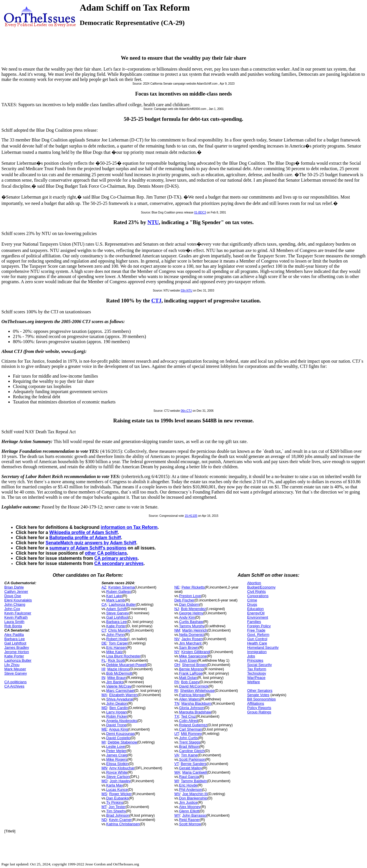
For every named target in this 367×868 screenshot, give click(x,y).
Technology (257, 673)
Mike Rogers (117, 759)
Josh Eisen (188, 660)
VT (176, 764)
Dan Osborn (189, 604)
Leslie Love (116, 746)
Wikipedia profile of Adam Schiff (83, 532)
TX (177, 716)
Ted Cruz (189, 716)
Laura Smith (14, 622)
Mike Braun (117, 678)
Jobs (251, 656)
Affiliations (256, 703)
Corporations (258, 596)
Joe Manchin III (195, 794)
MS (104, 794)
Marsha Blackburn (197, 703)
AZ (104, 587)
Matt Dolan (188, 678)
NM (177, 630)
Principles (255, 660)
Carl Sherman (191, 729)
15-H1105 (191, 516)
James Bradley (17, 647)
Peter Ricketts (193, 587)
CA (104, 604)
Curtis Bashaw (191, 622)
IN (103, 678)
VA (177, 755)
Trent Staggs (190, 742)
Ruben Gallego (119, 592)
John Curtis (189, 738)
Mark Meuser (15, 669)
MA (104, 695)
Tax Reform (257, 669)
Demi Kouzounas (121, 734)
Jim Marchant (191, 643)
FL (104, 660)
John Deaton (117, 703)
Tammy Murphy (192, 626)
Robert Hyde (117, 639)
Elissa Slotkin (117, 764)
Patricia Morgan (192, 695)
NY (177, 652)
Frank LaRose (191, 673)
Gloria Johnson (192, 708)
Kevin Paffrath (16, 617)
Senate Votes (258, 695)
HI (103, 669)
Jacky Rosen (192, 639)
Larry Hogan (117, 712)
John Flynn (116, 635)
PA (177, 682)
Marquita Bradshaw (195, 712)
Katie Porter (14, 656)
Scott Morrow (190, 824)
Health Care (257, 643)
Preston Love (190, 596)
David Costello (118, 738)
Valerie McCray (119, 686)
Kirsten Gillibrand (196, 652)
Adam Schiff (116, 609)
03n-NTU (187, 291)
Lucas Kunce (117, 790)
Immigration (257, 652)
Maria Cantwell (195, 772)
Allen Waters (190, 699)
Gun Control (257, 639)
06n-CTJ (186, 411)
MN (104, 768)
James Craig (117, 755)
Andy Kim (187, 617)
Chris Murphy (119, 630)
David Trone (116, 725)
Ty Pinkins (115, 802)
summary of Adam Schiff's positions (88, 548)
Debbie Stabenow (123, 742)
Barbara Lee (15, 639)
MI (104, 742)
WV (177, 794)
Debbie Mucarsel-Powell (126, 665)
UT (177, 734)
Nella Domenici (192, 635)
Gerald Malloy (191, 768)
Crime (252, 600)
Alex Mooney (190, 807)
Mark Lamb (116, 600)
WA (177, 772)
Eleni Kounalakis (18, 600)
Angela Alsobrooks (122, 721)
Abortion (254, 583)
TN (177, 703)
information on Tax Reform (129, 527)
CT (104, 630)
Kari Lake (114, 596)
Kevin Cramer (120, 820)
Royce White (117, 772)
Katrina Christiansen (123, 824)
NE (177, 587)
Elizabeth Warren (123, 695)
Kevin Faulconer (18, 613)
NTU (153, 222)
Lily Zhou (12, 665)
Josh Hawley (120, 781)
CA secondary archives (119, 563)
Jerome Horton (17, 652)
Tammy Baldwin (194, 781)
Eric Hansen (117, 647)
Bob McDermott (119, 673)
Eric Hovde (188, 785)
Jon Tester (117, 807)
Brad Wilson (189, 746)
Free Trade (256, 630)
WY (177, 815)
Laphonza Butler (18, 660)
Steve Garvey (16, 673)
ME (104, 729)
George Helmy (191, 613)
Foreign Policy (259, 626)
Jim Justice (188, 802)
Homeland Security (263, 647)
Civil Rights (256, 592)
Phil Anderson (191, 790)
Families (254, 622)
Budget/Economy (261, 587)
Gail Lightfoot (15, 643)
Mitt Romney (191, 734)
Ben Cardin (119, 708)
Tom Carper (118, 643)
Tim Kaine (189, 755)
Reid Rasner (190, 820)
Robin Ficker (117, 716)
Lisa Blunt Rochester (124, 656)
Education (255, 609)
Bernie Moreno (191, 669)
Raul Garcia (189, 777)
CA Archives (14, 686)
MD (104, 708)
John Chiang (15, 604)
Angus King (119, 729)
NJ (177, 609)
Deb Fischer (184, 600)
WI (177, 781)
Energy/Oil (256, 613)
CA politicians (15, 682)
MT (104, 807)
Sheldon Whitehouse (197, 691)
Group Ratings (259, 712)
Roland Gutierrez (193, 725)
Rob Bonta (13, 626)
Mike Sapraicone (193, 656)
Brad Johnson (118, 815)
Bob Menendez (193, 609)
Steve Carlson (118, 777)
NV (177, 639)
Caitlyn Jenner (16, 592)
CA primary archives (116, 558)
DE (104, 643)
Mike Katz (115, 652)
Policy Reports (259, 708)
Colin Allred (189, 721)
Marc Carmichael (120, 691)
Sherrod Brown (195, 665)
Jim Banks (115, 682)
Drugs (252, 604)
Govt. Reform (258, 635)
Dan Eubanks (118, 798)
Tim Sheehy (116, 811)
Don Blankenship (193, 798)
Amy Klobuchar (122, 768)
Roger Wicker (121, 794)
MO (105, 781)
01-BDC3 (200, 212)
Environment (258, 617)
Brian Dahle (14, 587)
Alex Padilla (14, 635)
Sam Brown (189, 647)
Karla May (115, 785)
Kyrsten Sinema (122, 587)
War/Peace (256, 678)
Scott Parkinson (192, 759)
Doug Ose (13, 596)
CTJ (156, 301)
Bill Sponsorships (261, 699)
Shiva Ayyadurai (120, 699)
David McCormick (194, 686)
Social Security (259, 665)
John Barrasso (194, 815)
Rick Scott (116, 660)
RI (176, 691)
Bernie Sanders (194, 764)
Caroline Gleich (192, 751)
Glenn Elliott (189, 811)
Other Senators (260, 691)
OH (177, 665)
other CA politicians (106, 553)
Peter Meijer (116, 751)
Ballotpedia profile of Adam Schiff (85, 538)
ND (104, 820)
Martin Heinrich (195, 630)
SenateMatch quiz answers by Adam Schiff (91, 543)
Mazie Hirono (118, 669)
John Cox (12, 609)
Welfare (254, 682)
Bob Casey (190, 682)
